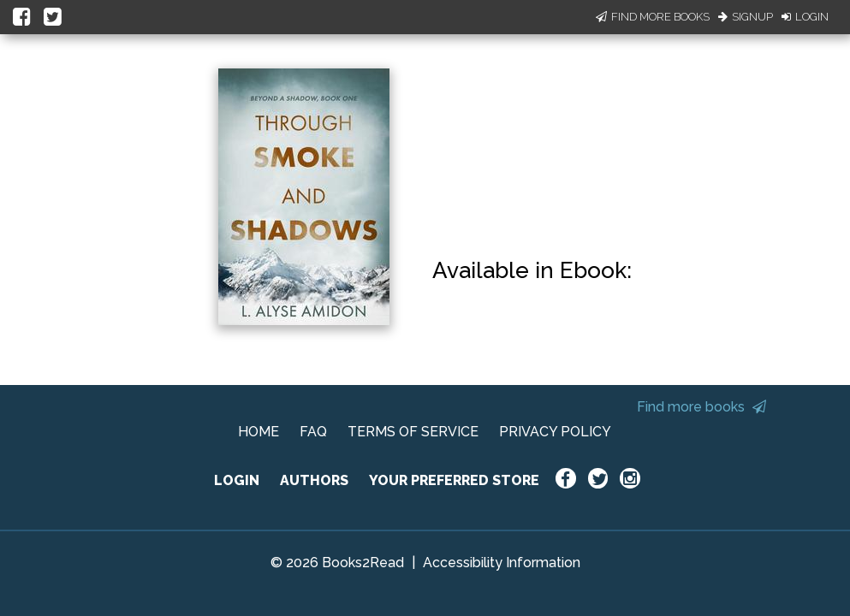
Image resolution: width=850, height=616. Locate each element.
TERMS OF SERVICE (413, 432)
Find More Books (653, 17)
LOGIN (237, 480)
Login (805, 17)
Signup (746, 17)
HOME (259, 432)
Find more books (701, 407)
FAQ (313, 432)
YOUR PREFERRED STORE (454, 480)
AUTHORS (314, 480)
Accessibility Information (502, 563)
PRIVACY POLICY (555, 432)
